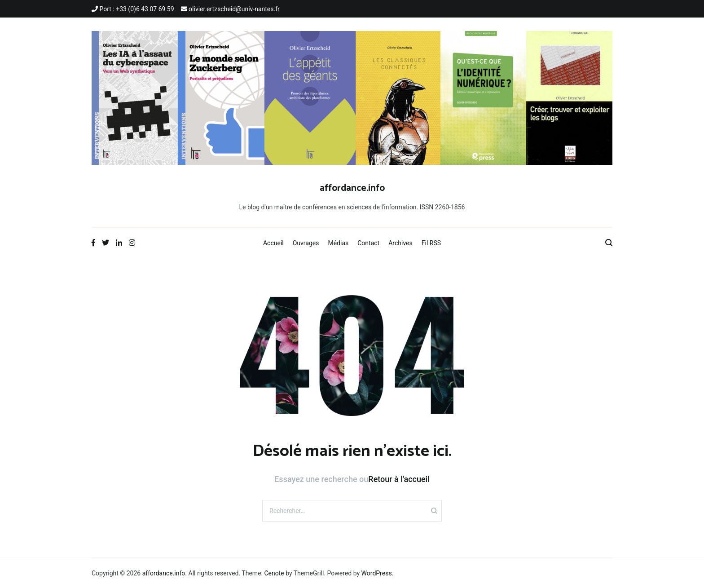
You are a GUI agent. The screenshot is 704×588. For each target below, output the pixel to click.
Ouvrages (306, 243)
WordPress (377, 573)
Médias (338, 243)
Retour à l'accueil (399, 479)
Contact (368, 243)
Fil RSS (431, 243)
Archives (400, 243)
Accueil (273, 243)
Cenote (274, 573)
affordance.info (352, 188)
